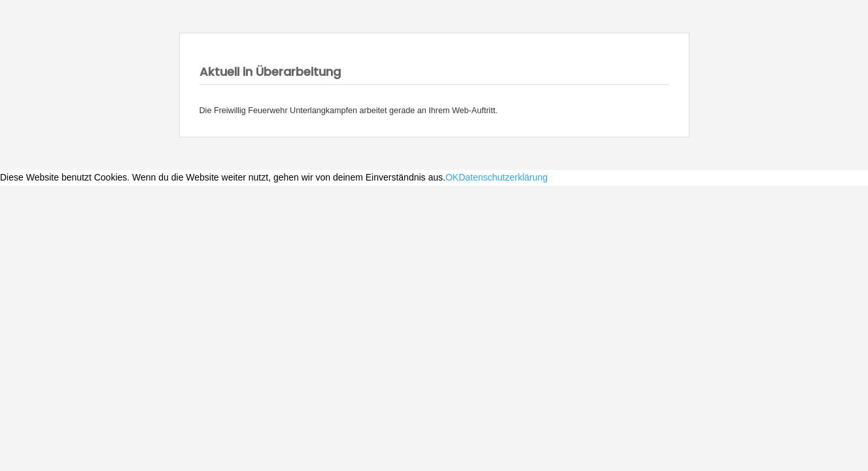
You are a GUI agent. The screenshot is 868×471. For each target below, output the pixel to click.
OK (452, 177)
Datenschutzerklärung (503, 177)
